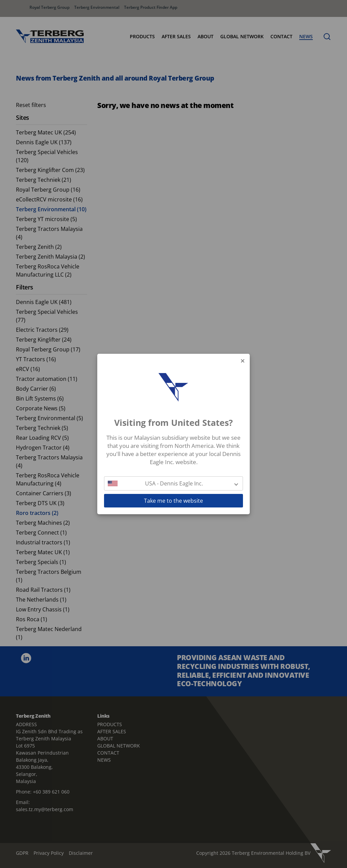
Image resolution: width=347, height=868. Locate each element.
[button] (173, 483)
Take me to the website (173, 501)
